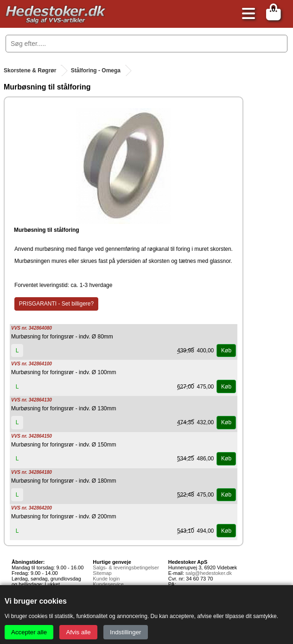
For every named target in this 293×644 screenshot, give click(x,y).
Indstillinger (125, 632)
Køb (226, 351)
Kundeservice (108, 584)
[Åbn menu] (246, 14)
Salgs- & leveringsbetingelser (126, 567)
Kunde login (106, 579)
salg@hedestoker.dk (209, 573)
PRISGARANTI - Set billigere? (56, 304)
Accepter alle (29, 632)
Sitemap (102, 573)
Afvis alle (78, 632)
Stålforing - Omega (96, 70)
